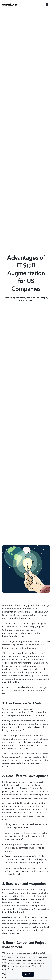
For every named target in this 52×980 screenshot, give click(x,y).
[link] (10, 5)
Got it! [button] (28, 974)
